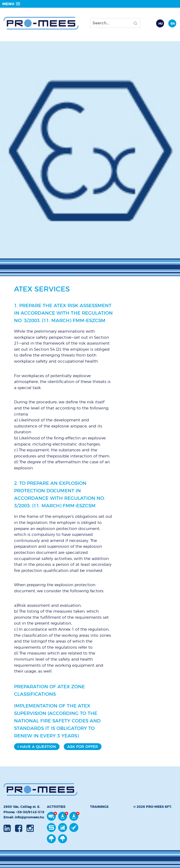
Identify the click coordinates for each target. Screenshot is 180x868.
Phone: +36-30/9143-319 (24, 812)
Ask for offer (83, 747)
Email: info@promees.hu (24, 817)
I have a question (37, 747)
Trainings (99, 807)
